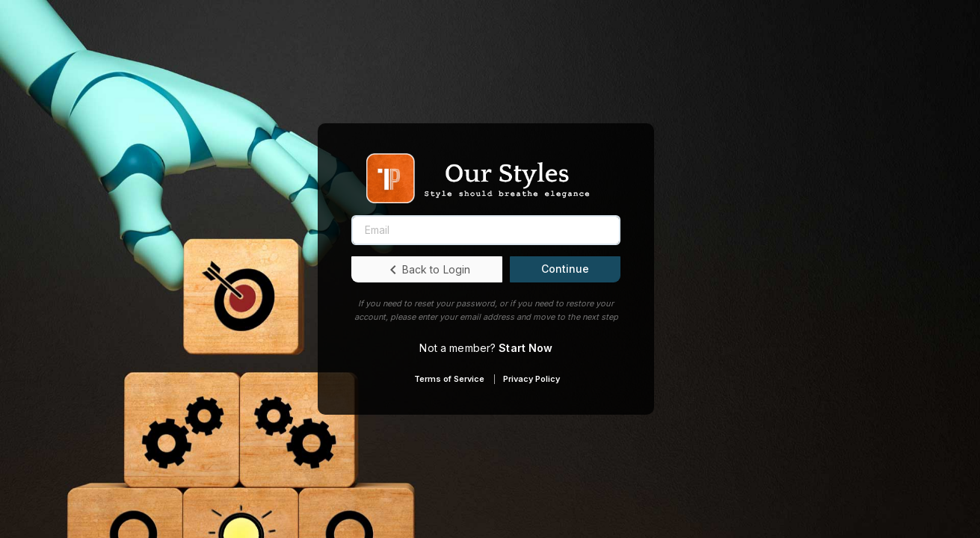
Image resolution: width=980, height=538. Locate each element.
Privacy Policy (531, 379)
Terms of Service (449, 379)
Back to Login (428, 270)
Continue (565, 269)
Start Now (526, 348)
